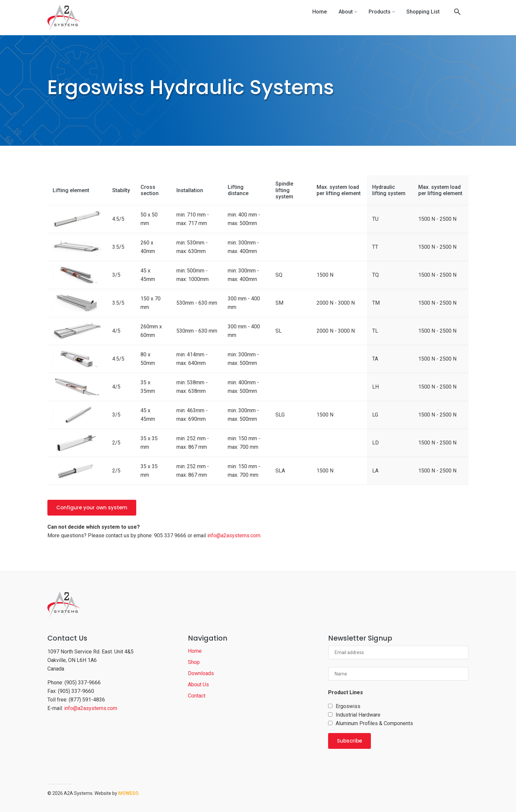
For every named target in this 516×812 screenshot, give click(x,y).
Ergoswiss (348, 706)
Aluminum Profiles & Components (374, 723)
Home (320, 12)
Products (382, 12)
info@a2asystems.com (234, 535)
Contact (197, 696)
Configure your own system (92, 507)
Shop (194, 662)
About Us (198, 685)
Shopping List (423, 12)
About (348, 12)
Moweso (128, 793)
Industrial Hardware (358, 715)
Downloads (201, 673)
